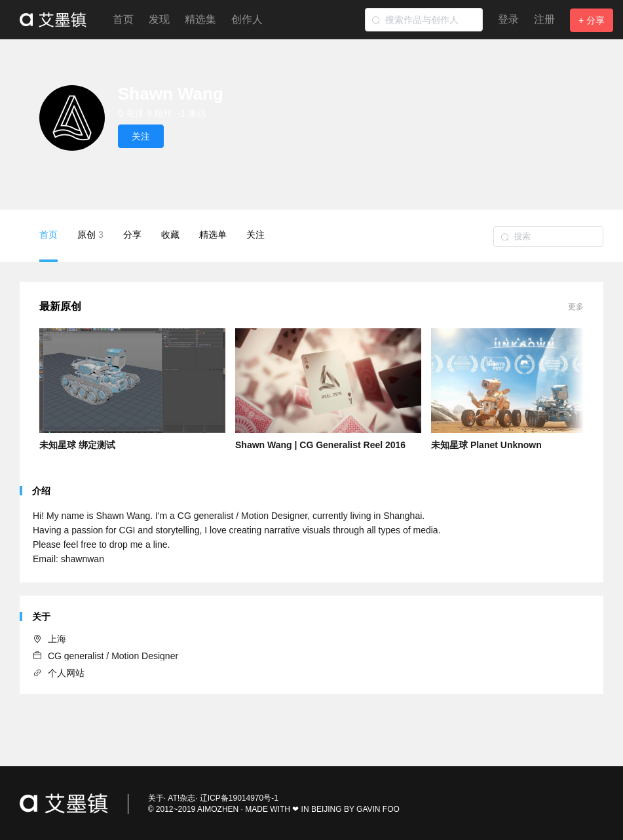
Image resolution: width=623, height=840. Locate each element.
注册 (544, 19)
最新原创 (60, 306)
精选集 (200, 19)
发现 (159, 19)
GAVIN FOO (378, 809)
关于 (156, 798)
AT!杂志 (181, 798)
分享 (132, 235)
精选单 (213, 235)
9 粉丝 (160, 113)
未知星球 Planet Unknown (486, 445)
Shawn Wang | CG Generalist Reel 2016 (320, 445)
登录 (508, 19)
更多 (576, 307)
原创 (90, 235)
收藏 (170, 235)
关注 (255, 235)
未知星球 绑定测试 (77, 445)
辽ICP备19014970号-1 (239, 798)
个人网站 (59, 673)
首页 (123, 19)
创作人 (247, 19)
